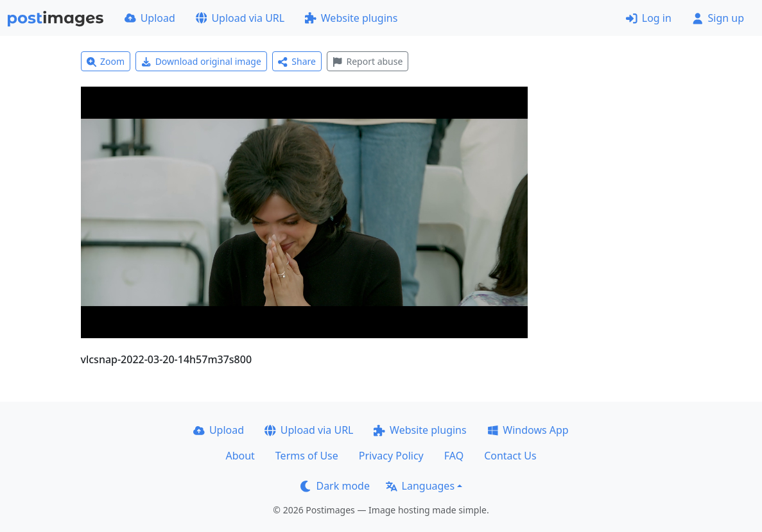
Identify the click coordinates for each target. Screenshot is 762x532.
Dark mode (335, 486)
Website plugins (351, 18)
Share (297, 61)
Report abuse (368, 61)
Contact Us (510, 456)
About (240, 456)
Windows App (528, 430)
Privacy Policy (391, 456)
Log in (649, 18)
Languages (420, 486)
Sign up (718, 18)
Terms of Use (307, 456)
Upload (150, 18)
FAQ (454, 456)
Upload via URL (240, 18)
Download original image (201, 61)
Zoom (106, 61)
